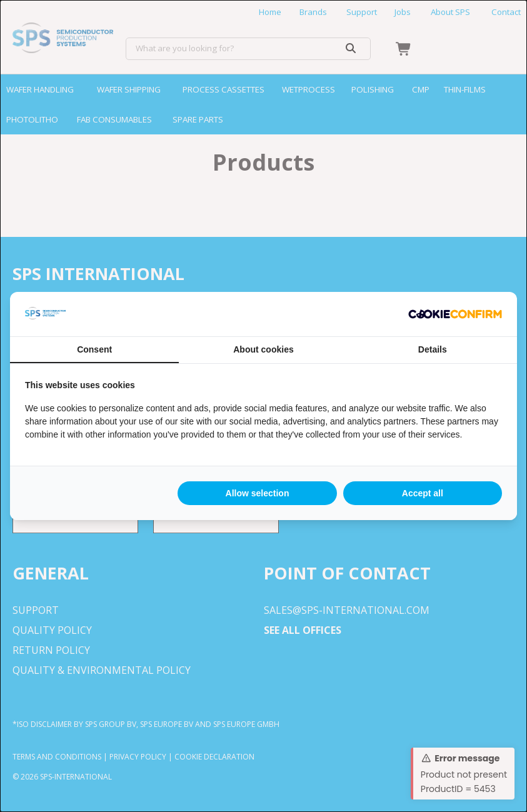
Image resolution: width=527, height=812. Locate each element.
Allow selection (258, 493)
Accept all (423, 493)
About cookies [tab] (263, 349)
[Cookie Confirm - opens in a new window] (455, 314)
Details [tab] (433, 349)
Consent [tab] (94, 349)
